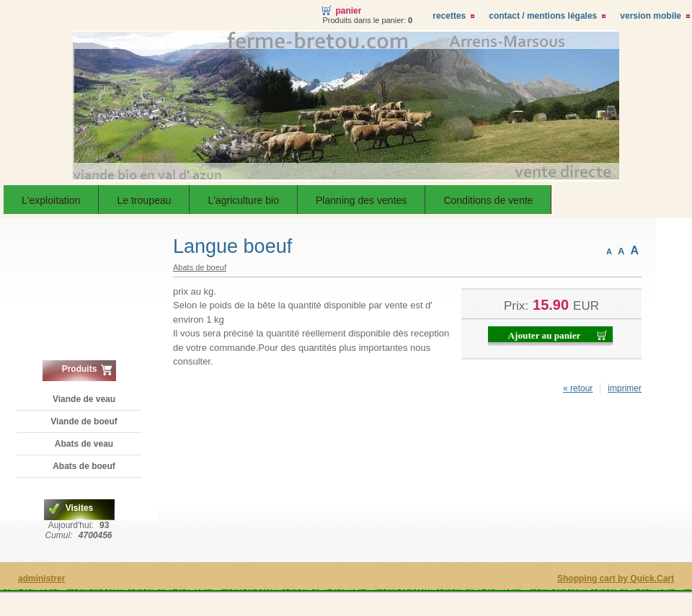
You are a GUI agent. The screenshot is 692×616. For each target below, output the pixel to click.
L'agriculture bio (243, 200)
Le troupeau (144, 200)
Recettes (449, 16)
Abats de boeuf (84, 466)
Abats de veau (84, 444)
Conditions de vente (488, 200)
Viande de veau (84, 399)
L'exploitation (51, 200)
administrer (41, 579)
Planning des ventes (361, 200)
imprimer (625, 388)
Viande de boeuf (84, 421)
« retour (578, 388)
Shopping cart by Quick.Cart (616, 579)
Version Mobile (651, 16)
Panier (348, 11)
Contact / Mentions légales (543, 16)
